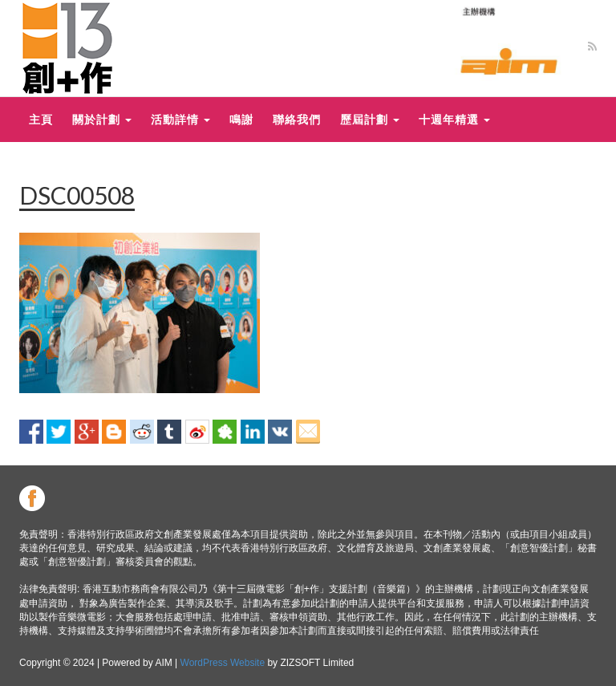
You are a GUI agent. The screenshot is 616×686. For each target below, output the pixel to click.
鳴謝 (241, 119)
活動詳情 (180, 119)
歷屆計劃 (370, 119)
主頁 (41, 119)
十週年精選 (454, 119)
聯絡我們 (297, 119)
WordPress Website (223, 663)
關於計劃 (102, 119)
